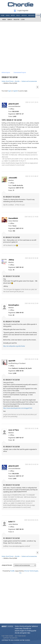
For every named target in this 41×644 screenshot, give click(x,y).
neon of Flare (14, 430)
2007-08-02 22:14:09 (31, 217)
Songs (8, 15)
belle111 (12, 522)
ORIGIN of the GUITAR (10, 77)
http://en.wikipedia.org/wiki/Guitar (14, 346)
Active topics (6, 72)
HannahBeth (13, 218)
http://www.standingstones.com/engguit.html (18, 408)
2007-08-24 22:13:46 (31, 359)
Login (23, 20)
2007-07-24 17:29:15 (32, 102)
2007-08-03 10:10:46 (32, 258)
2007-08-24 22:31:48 (31, 428)
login (9, 91)
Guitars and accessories (29, 81)
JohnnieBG (13, 178)
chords (27, 640)
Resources (31, 15)
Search (10, 20)
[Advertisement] (20, 43)
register (15, 91)
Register (16, 20)
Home (3, 15)
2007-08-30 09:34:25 (31, 520)
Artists (13, 15)
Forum (38, 15)
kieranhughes (14, 305)
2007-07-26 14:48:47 (32, 176)
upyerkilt (12, 361)
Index (4, 20)
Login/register (23, 11)
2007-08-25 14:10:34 (32, 464)
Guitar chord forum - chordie (11, 81)
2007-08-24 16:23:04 (31, 303)
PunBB (12, 571)
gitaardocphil (14, 104)
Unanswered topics (20, 72)
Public (18, 15)
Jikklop (11, 260)
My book (24, 15)
